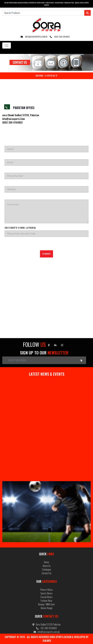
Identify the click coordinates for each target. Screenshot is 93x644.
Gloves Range (47, 608)
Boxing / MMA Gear (46, 604)
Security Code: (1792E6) (20, 228)
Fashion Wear (46, 601)
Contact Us (47, 573)
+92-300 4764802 (47, 628)
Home (40, 76)
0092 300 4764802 (60, 37)
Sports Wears (46, 593)
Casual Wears (46, 597)
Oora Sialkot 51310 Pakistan (46, 624)
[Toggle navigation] (7, 46)
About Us (47, 566)
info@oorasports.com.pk (34, 37)
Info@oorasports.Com (14, 119)
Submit (46, 254)
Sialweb (47, 641)
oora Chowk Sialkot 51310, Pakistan (21, 115)
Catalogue (46, 569)
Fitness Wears (47, 590)
